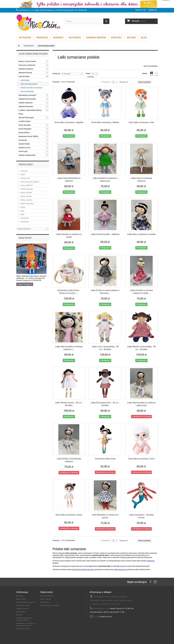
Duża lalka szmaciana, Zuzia (141, 459)
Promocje (42, 37)
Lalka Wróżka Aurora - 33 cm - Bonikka (69, 404)
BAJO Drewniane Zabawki (30, 182)
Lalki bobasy (25, 80)
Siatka (151, 74)
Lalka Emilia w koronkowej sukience (69, 460)
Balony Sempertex (27, 204)
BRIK (22, 214)
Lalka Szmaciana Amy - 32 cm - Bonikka (105, 404)
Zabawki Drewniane (26, 106)
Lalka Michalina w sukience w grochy (105, 516)
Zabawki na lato (24, 148)
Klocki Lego (23, 151)
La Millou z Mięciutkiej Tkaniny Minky (30, 112)
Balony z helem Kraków (27, 61)
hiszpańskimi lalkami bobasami (83, 569)
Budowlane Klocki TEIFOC (28, 136)
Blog (144, 37)
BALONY (131, 37)
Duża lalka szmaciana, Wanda (105, 122)
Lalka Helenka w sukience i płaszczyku (105, 180)
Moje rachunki (46, 599)
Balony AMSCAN (26, 185)
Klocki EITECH (24, 133)
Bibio (22, 211)
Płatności (75, 37)
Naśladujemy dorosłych (27, 95)
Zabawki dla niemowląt (27, 99)
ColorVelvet (25, 222)
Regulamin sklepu (23, 605)
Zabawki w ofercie (23, 629)
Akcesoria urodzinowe (27, 65)
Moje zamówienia (47, 596)
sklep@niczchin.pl (105, 617)
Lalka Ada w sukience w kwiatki (141, 234)
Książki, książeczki (26, 103)
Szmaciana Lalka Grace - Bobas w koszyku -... (69, 292)
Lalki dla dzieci (24, 76)
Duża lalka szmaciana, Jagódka (69, 122)
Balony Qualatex (26, 200)
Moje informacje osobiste (50, 605)
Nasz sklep (25, 238)
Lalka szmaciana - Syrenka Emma (141, 516)
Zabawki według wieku (27, 155)
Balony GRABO (26, 196)
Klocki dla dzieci (25, 125)
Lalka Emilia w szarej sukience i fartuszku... (105, 292)
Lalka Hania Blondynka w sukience (69, 180)
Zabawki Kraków (96, 37)
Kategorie (25, 37)
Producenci (26, 164)
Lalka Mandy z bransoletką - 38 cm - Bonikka (141, 348)
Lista (156, 74)
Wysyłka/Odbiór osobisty (26, 602)
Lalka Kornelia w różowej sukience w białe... (141, 292)
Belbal (23, 207)
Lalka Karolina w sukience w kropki (69, 236)
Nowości (58, 37)
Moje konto (47, 592)
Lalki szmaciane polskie (29, 84)
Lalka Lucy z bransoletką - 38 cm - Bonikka (105, 348)
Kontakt (116, 37)
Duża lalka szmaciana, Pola (141, 122)
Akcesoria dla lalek (27, 91)
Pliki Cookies (21, 612)
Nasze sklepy (21, 599)
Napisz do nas (141, 10)
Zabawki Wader (24, 144)
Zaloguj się (152, 10)
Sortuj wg (56, 73)
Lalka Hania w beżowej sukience (141, 180)
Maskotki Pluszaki (25, 73)
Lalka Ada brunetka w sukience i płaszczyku (141, 404)
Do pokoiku (23, 140)
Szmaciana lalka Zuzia (105, 459)
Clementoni (24, 218)
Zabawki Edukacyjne (26, 118)
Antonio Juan (25, 178)
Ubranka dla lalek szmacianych (31, 88)
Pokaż (88, 73)
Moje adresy (45, 602)
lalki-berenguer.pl (121, 569)
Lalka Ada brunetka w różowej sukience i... (69, 348)
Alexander (24, 171)
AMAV (23, 175)
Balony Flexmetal (27, 189)
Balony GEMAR (26, 193)
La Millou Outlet (25, 121)
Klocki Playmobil (25, 129)
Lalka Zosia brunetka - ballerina (105, 234)
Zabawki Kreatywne (26, 69)
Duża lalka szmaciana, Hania (69, 515)
